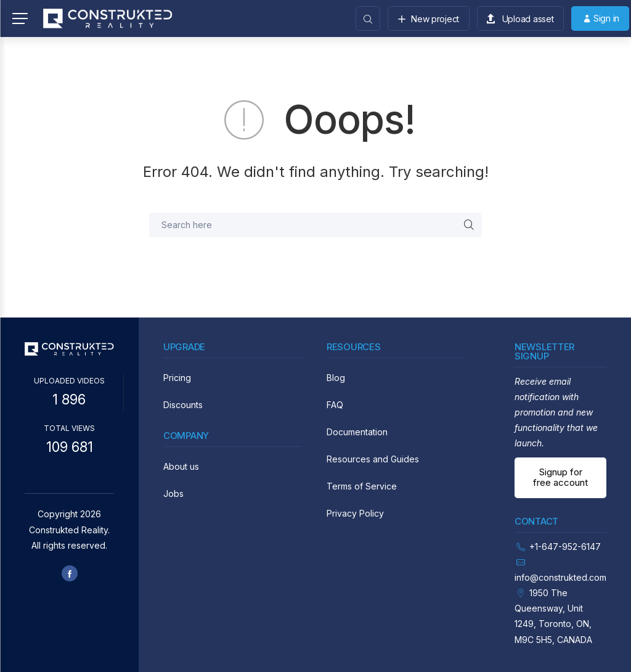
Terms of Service (362, 486)
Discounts (183, 405)
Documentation (357, 432)
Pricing (177, 378)
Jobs (173, 494)
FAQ (335, 405)
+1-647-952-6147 (565, 547)
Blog (336, 378)
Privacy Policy (355, 513)
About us (181, 466)
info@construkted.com (560, 577)
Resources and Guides (373, 459)
